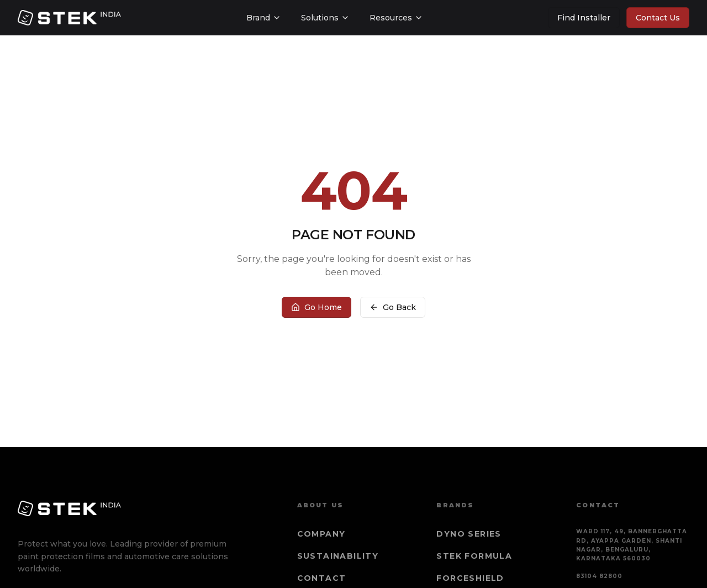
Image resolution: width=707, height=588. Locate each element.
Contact (322, 578)
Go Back (393, 307)
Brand (264, 18)
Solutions (325, 18)
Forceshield (470, 578)
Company (321, 534)
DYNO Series (469, 534)
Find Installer (584, 18)
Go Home (316, 307)
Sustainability (338, 556)
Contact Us (658, 18)
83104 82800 (599, 576)
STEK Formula (474, 556)
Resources (396, 18)
